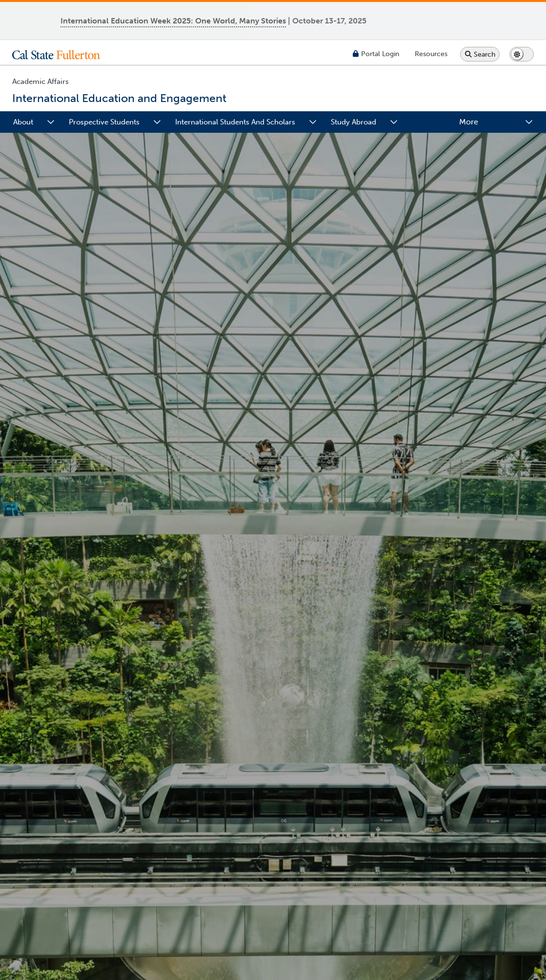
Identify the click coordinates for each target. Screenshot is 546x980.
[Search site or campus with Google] (480, 54)
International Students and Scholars (235, 122)
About (23, 122)
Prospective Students (104, 122)
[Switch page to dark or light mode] (522, 54)
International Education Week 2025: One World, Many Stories (173, 21)
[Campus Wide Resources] (431, 54)
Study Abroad (354, 122)
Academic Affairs (40, 82)
